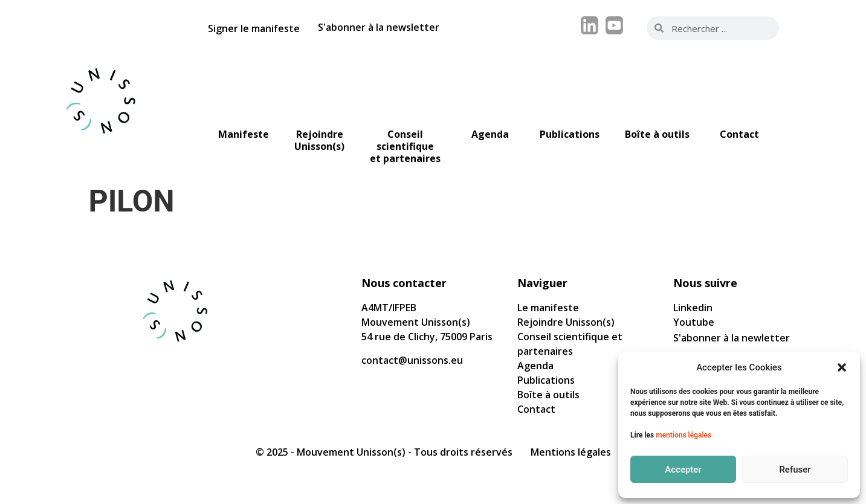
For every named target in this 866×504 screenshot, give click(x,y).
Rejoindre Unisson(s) (566, 322)
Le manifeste (548, 308)
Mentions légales (571, 452)
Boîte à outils (548, 395)
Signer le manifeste (254, 28)
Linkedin (693, 308)
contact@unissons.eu (412, 360)
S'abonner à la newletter (732, 338)
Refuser (795, 470)
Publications (546, 380)
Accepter (683, 470)
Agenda (535, 366)
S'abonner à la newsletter (379, 27)
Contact (536, 409)
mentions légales (683, 435)
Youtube (694, 322)
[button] (842, 367)
